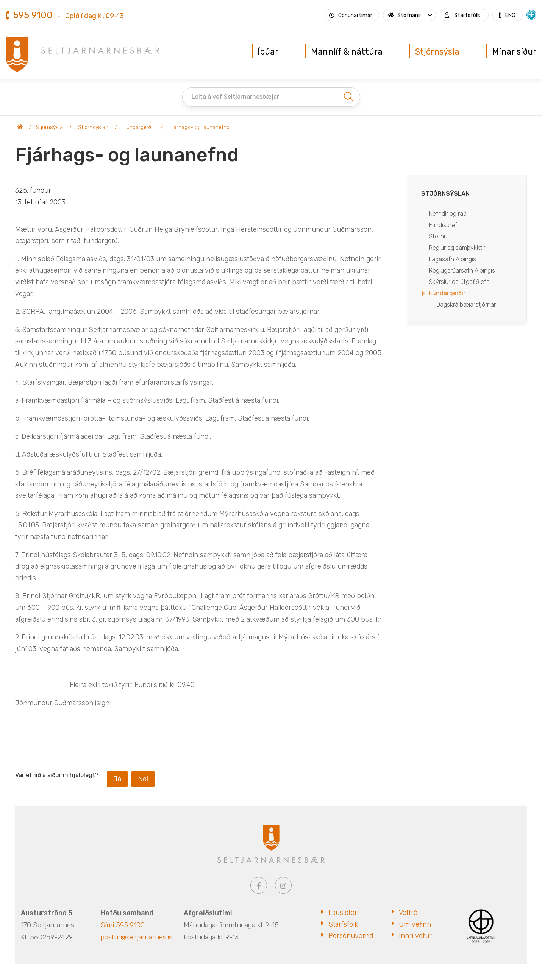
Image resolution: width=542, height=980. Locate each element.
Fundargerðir (139, 127)
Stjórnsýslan (93, 127)
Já (117, 779)
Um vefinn (415, 924)
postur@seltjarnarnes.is (136, 937)
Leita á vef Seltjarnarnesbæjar (235, 97)
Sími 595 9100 (123, 925)
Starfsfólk (343, 924)
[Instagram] (283, 885)
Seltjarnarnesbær (20, 128)
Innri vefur (415, 936)
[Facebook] (259, 885)
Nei (143, 779)
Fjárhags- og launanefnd (199, 127)
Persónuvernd (351, 936)
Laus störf (344, 913)
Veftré (408, 913)
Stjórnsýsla (49, 127)
